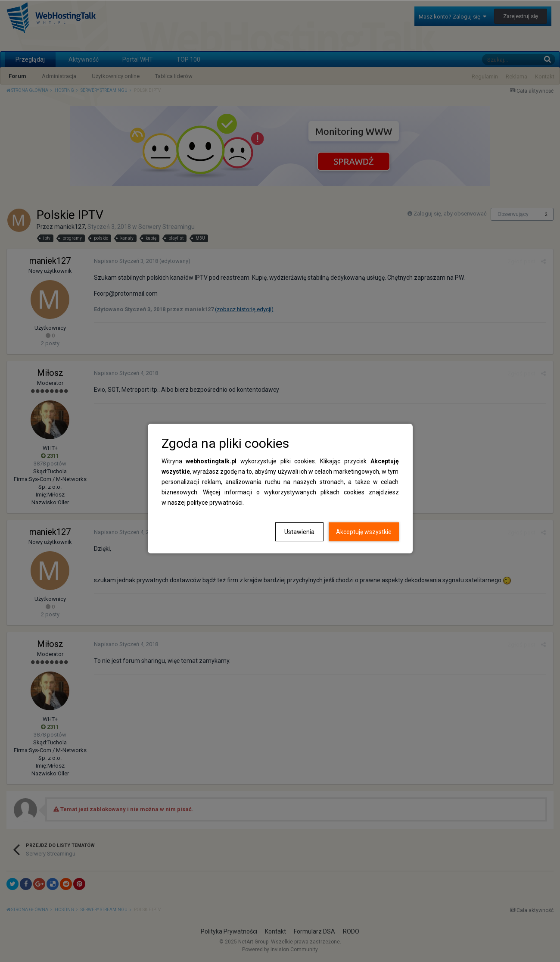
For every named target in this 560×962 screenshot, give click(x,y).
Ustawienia (299, 532)
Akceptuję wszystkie (364, 532)
